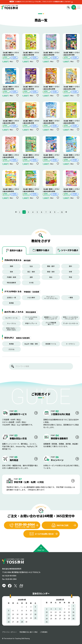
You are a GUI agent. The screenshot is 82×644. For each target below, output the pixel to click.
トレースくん (11, 323)
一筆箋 (70, 297)
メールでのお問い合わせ (42, 534)
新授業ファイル (51, 344)
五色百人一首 (11, 297)
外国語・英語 (11, 277)
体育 (70, 272)
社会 (31, 266)
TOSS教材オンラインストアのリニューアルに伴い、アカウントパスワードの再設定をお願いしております (42, 2)
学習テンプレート (31, 323)
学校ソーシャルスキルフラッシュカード (70, 318)
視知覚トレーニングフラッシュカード (51, 318)
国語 (11, 266)
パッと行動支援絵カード (51, 323)
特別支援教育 (11, 283)
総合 (51, 277)
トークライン (70, 344)
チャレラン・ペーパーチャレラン (51, 298)
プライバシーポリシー (10, 632)
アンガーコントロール (70, 323)
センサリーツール (11, 318)
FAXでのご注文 (60, 525)
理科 (70, 266)
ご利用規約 (44, 632)
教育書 (11, 303)
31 (62, 212)
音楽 (11, 272)
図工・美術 (31, 272)
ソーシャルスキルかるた (31, 318)
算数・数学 (51, 266)
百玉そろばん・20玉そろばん (11, 329)
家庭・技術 (51, 272)
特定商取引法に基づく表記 (29, 632)
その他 (31, 283)
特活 (70, 277)
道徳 (31, 277)
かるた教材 (31, 297)
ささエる (11, 349)
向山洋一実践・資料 (31, 344)
